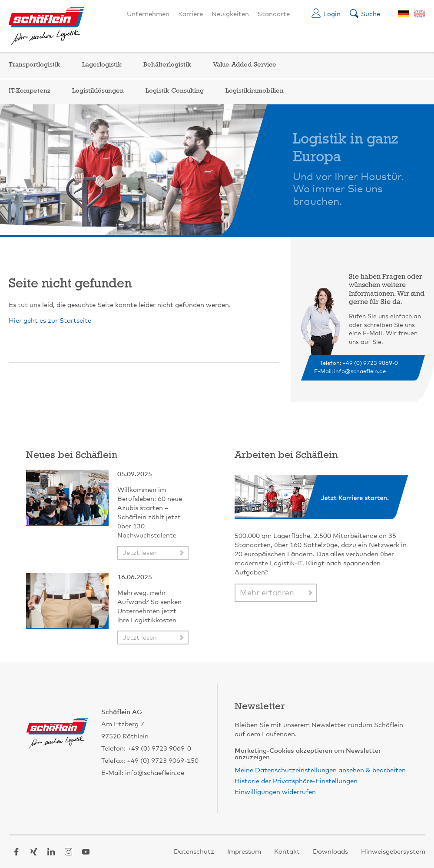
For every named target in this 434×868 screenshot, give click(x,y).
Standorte (274, 14)
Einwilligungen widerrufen (275, 792)
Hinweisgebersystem (393, 852)
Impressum (244, 852)
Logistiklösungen (98, 91)
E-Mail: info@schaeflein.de (350, 372)
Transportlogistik (35, 65)
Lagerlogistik (102, 65)
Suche (371, 14)
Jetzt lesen (140, 553)
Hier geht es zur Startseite (50, 321)
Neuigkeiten (230, 14)
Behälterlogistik (167, 65)
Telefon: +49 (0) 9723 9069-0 (359, 363)
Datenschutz (194, 852)
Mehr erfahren (267, 593)
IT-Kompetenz (30, 91)
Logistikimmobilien (255, 91)
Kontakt (287, 852)
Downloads (330, 852)
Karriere (190, 14)
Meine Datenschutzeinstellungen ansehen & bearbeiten (320, 770)
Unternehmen (148, 14)
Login (332, 14)
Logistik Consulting (175, 91)
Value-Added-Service (245, 65)
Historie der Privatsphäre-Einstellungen (296, 781)
